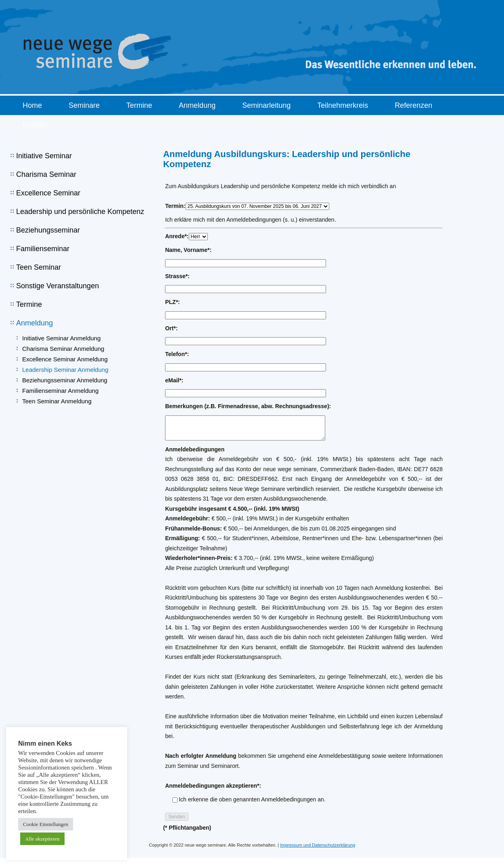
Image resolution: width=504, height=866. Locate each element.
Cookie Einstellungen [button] (46, 824)
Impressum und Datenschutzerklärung (318, 845)
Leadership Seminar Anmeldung (65, 370)
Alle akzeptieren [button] (42, 839)
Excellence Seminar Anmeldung (65, 359)
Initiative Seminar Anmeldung (61, 338)
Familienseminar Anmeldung (60, 391)
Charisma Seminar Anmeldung (63, 349)
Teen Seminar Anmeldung (57, 401)
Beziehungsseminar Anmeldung (65, 380)
